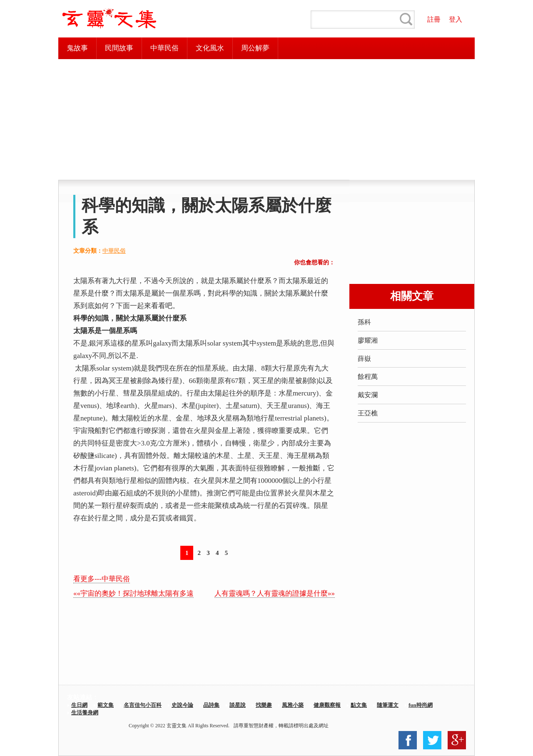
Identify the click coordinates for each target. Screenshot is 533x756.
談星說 (238, 705)
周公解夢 (255, 48)
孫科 (364, 322)
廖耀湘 (368, 340)
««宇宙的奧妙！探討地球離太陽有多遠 (133, 593)
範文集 (106, 705)
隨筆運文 (388, 705)
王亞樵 (368, 413)
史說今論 (182, 705)
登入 (456, 19)
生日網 (79, 705)
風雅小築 (293, 705)
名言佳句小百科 (143, 705)
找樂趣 (264, 705)
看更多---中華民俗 (102, 579)
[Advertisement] (266, 119)
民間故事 (119, 48)
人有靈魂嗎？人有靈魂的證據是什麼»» (275, 593)
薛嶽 (364, 359)
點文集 (359, 705)
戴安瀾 (368, 395)
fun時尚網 (421, 705)
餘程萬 (368, 377)
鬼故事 (77, 48)
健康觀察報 (327, 705)
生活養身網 (85, 712)
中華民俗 (164, 48)
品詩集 (211, 705)
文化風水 (210, 48)
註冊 (434, 19)
